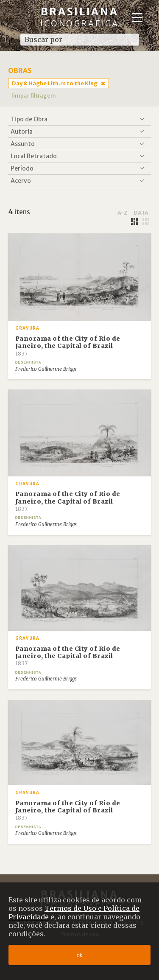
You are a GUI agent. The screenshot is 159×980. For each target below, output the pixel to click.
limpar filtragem (34, 95)
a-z (122, 213)
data (141, 213)
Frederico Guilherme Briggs (46, 369)
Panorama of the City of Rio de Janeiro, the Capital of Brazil (68, 346)
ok (79, 955)
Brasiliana (80, 17)
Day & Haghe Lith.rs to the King (55, 83)
